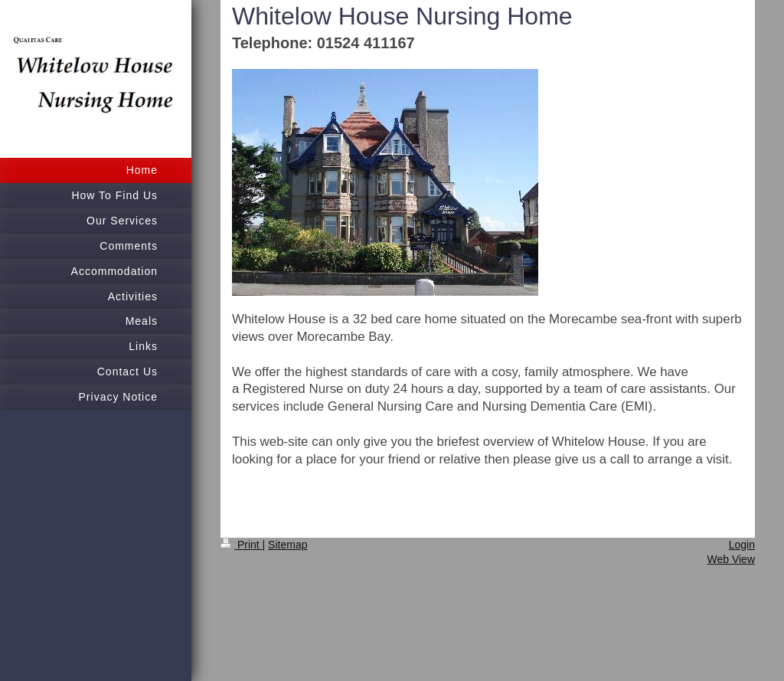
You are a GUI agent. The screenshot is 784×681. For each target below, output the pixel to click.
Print (242, 545)
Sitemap (287, 545)
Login (742, 545)
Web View (731, 559)
